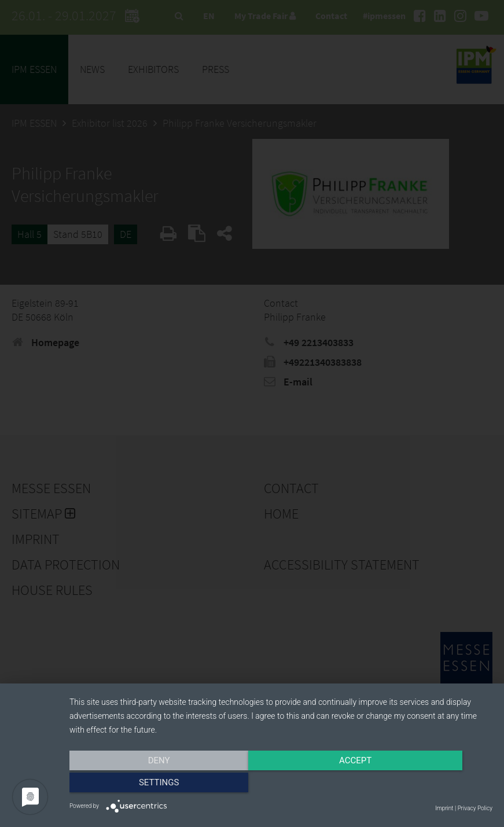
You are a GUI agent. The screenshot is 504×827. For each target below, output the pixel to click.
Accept (281, 785)
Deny (133, 785)
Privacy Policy (475, 808)
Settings (429, 785)
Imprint (444, 808)
